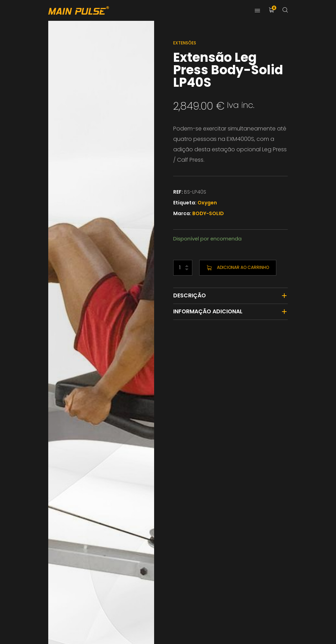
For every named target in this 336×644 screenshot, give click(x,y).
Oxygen (207, 203)
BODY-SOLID (208, 213)
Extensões (185, 43)
